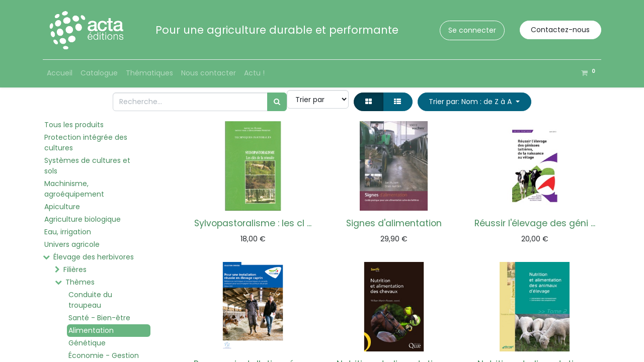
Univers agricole (72, 244)
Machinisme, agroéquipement (74, 189)
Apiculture (62, 207)
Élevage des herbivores (94, 257)
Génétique (87, 343)
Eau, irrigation (68, 232)
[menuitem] (60, 73)
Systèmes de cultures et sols (87, 166)
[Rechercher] (277, 102)
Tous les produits (74, 125)
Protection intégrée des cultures (86, 143)
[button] (474, 102)
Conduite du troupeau (90, 300)
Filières (75, 269)
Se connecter (472, 30)
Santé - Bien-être (99, 318)
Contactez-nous (560, 30)
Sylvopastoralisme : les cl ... (253, 223)
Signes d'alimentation (394, 223)
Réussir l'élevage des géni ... (535, 223)
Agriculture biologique (83, 219)
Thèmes (80, 282)
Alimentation (91, 330)
